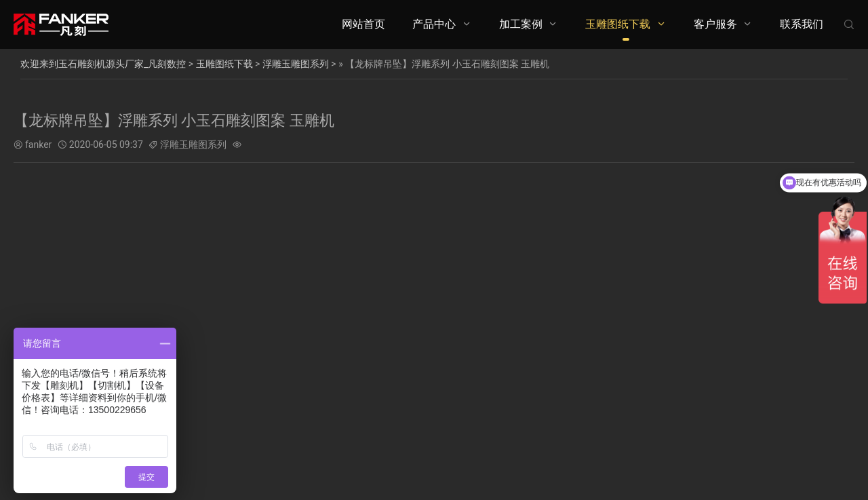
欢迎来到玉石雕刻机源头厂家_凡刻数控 (103, 64)
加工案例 (521, 24)
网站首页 (363, 24)
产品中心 (434, 24)
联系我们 (802, 24)
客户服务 (715, 24)
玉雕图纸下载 (618, 24)
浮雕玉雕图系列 (296, 64)
